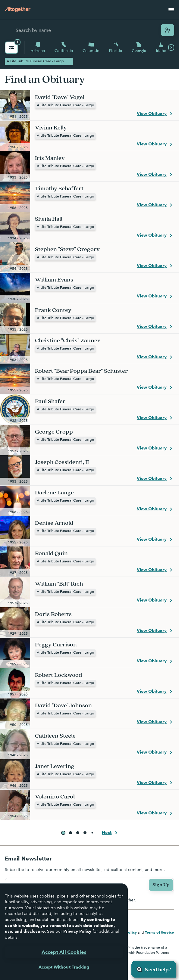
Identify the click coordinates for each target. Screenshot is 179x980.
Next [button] (110, 833)
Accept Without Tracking (64, 967)
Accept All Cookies (64, 952)
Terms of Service (159, 932)
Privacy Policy (77, 931)
